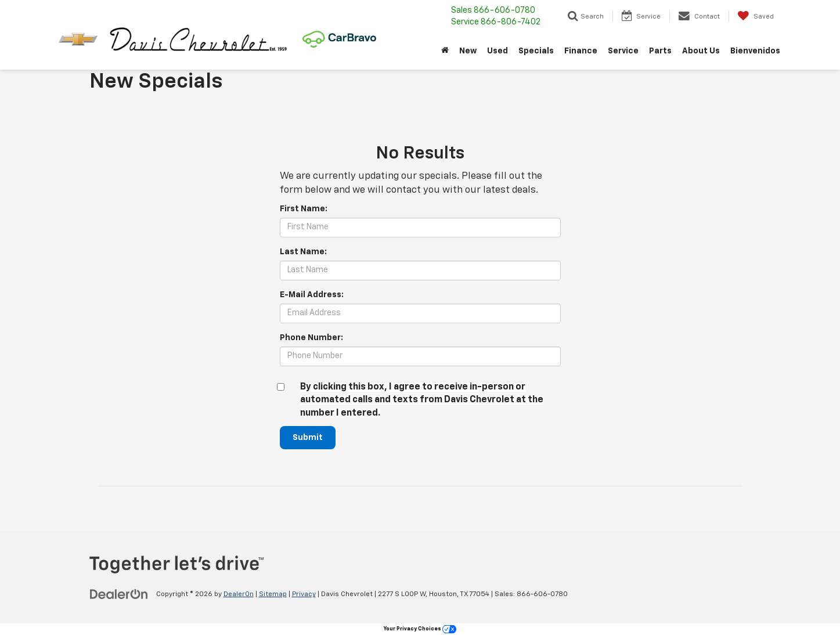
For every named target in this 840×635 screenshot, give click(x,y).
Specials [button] (536, 51)
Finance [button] (581, 51)
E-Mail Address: (312, 295)
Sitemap (273, 594)
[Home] (445, 51)
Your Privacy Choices (420, 629)
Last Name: (303, 252)
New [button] (468, 51)
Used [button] (497, 51)
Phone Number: (311, 338)
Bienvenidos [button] (755, 51)
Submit (308, 438)
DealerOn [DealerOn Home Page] (239, 594)
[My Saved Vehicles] (756, 16)
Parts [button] (660, 51)
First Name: (304, 209)
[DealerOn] (119, 594)
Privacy (304, 594)
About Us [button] (701, 51)
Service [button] (623, 51)
